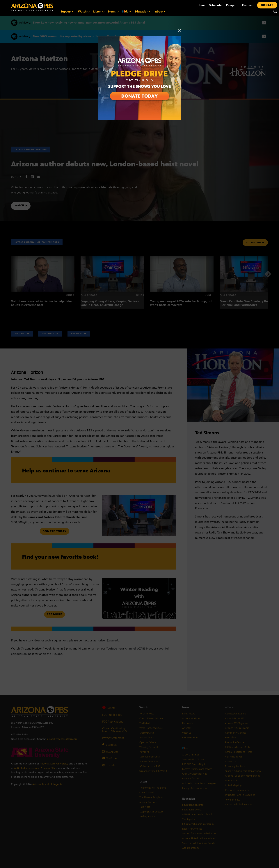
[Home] (32, 7)
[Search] (274, 12)
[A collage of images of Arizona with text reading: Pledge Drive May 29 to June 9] (139, 38)
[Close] (180, 32)
